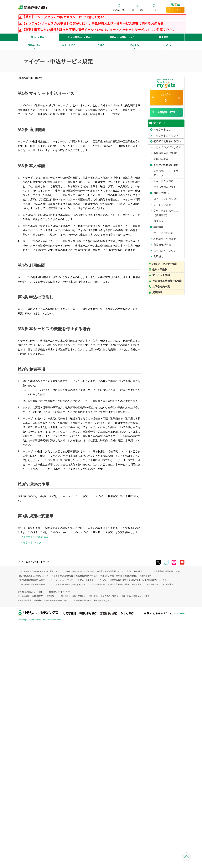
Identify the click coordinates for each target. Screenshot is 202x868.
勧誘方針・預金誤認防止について (111, 571)
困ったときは (137, 10)
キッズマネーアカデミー (66, 580)
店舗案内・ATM (119, 10)
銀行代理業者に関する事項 (130, 584)
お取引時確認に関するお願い (102, 584)
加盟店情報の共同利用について (167, 571)
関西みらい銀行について (122, 37)
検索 (154, 10)
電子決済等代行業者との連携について (36, 580)
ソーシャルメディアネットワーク (33, 562)
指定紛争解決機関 (118, 580)
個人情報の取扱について (140, 571)
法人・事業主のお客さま (80, 37)
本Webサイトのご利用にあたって (49, 571)
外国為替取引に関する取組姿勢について (146, 580)
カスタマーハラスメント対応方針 (159, 584)
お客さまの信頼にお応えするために (71, 584)
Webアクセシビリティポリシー (80, 571)
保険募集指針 (146, 576)
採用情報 (163, 37)
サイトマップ (25, 571)
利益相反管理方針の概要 (87, 576)
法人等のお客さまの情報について (34, 576)
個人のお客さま (39, 37)
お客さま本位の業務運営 (62, 576)
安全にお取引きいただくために (94, 580)
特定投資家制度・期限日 (111, 576)
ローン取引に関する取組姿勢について (36, 584)
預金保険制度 (131, 576)
